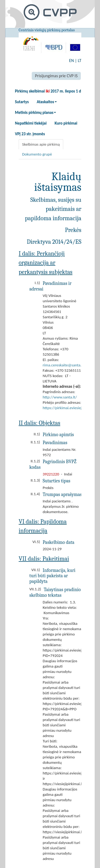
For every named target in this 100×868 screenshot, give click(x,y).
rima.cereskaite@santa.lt (63, 365)
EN (71, 61)
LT (80, 61)
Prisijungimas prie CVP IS (56, 76)
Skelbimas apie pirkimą (41, 144)
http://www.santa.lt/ (60, 397)
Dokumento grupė (37, 154)
